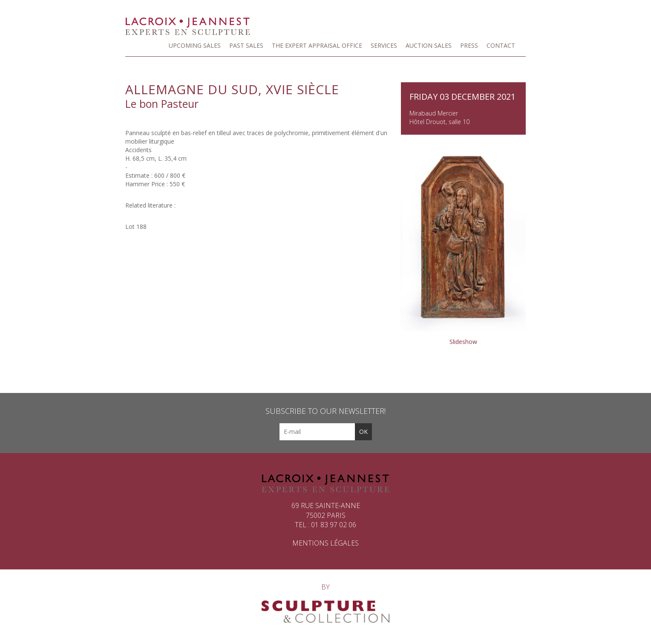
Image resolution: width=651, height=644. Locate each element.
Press (469, 45)
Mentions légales (325, 543)
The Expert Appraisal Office (317, 45)
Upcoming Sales (195, 45)
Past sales (246, 45)
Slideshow (463, 342)
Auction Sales (429, 45)
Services (384, 45)
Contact (501, 45)
